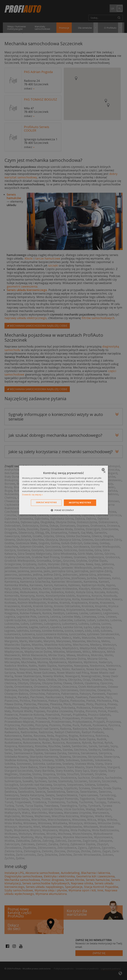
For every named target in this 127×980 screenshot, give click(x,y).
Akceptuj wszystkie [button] (80, 503)
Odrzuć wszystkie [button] (46, 502)
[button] (63, 510)
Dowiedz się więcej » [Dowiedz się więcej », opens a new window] (32, 495)
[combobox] (104, 470)
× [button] (104, 472)
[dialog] (63, 490)
